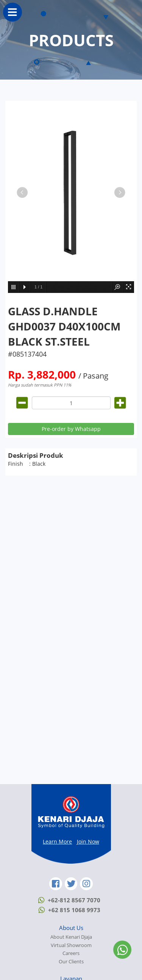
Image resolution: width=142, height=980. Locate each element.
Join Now (88, 841)
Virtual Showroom (71, 945)
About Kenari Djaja (71, 937)
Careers (71, 953)
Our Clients (71, 962)
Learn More (57, 841)
